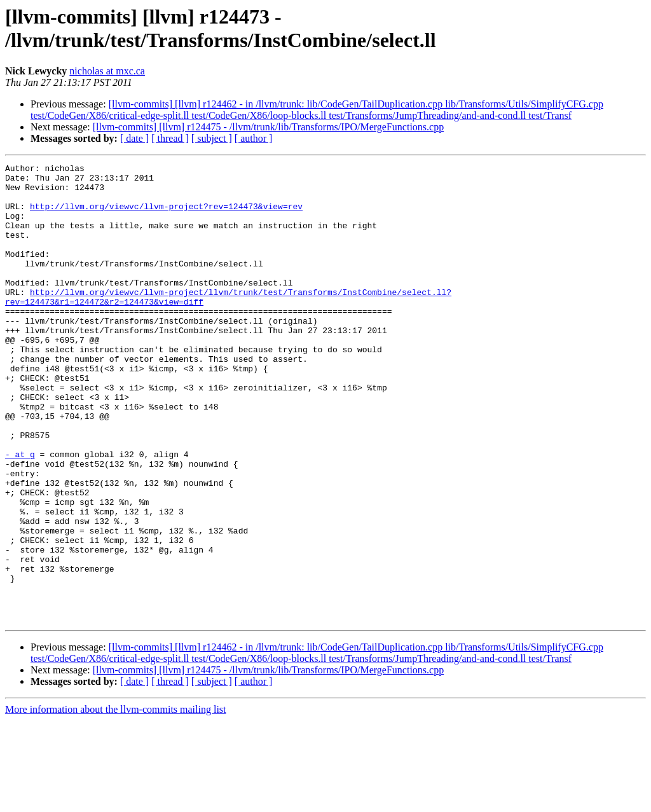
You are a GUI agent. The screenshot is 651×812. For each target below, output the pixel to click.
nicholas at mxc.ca (107, 71)
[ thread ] (170, 138)
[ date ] (134, 138)
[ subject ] (212, 138)
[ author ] (254, 138)
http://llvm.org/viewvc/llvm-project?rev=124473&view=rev (166, 216)
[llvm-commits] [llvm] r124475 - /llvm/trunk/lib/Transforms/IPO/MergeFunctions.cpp (268, 127)
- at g (20, 513)
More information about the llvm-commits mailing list (116, 801)
